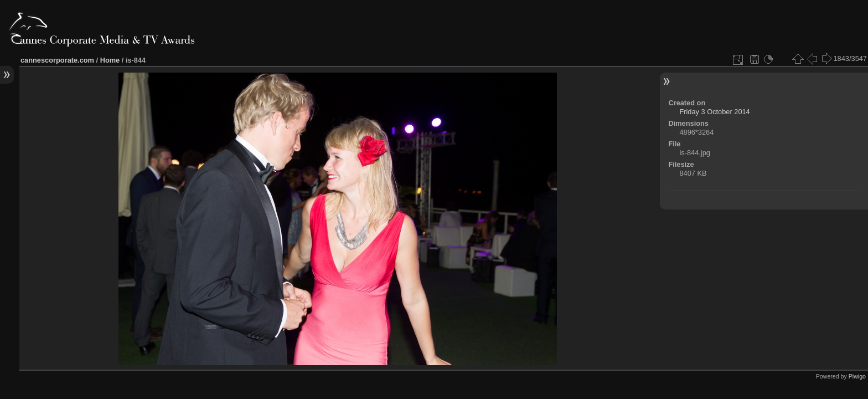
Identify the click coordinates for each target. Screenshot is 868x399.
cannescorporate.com (57, 60)
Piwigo (857, 376)
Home (110, 60)
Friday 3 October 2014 (714, 112)
